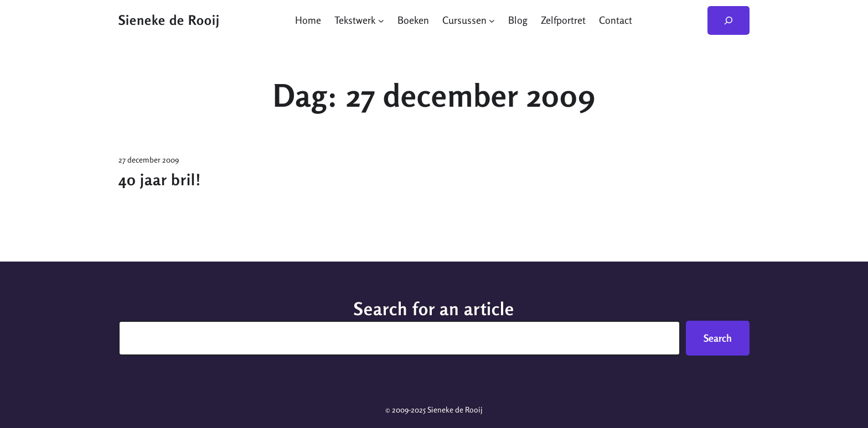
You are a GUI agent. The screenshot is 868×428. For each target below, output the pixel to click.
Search (718, 338)
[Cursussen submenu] (492, 20)
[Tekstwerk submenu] (381, 20)
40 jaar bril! (160, 180)
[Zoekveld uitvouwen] (728, 20)
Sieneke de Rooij (169, 20)
